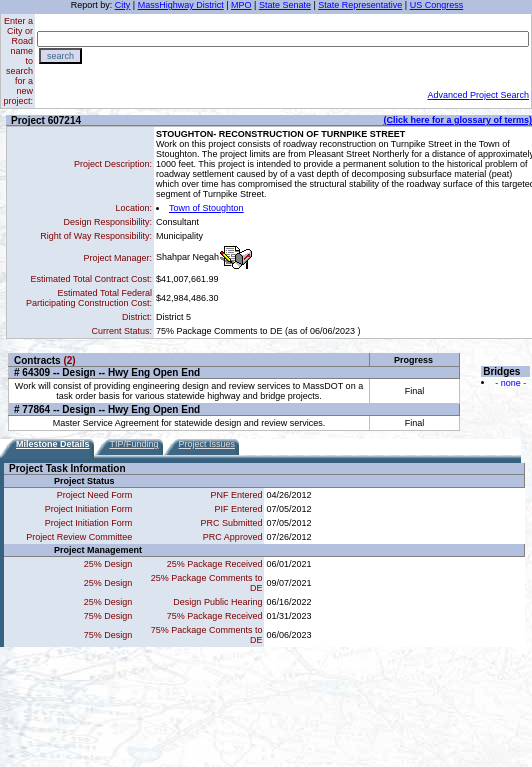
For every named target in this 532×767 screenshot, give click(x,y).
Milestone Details (53, 444)
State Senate (285, 5)
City (123, 5)
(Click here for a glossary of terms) (457, 120)
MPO (241, 5)
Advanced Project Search (478, 95)
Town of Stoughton (206, 208)
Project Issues (207, 444)
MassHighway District (181, 5)
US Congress (437, 5)
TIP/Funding (134, 444)
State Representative (360, 5)
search (60, 56)
